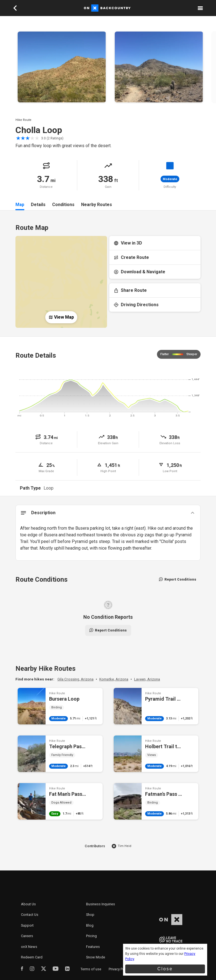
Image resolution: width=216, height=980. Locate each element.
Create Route (131, 257)
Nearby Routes (97, 205)
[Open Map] (61, 277)
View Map (61, 317)
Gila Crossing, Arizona (75, 679)
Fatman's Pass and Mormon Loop (156, 801)
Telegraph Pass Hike (60, 754)
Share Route (130, 290)
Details (38, 205)
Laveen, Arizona (147, 679)
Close (165, 969)
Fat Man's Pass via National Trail (60, 801)
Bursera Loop (60, 706)
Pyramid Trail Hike (156, 706)
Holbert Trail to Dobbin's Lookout (156, 754)
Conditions (63, 205)
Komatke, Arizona (114, 679)
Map (20, 205)
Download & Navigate (139, 272)
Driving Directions (136, 305)
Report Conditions (178, 579)
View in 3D (128, 243)
